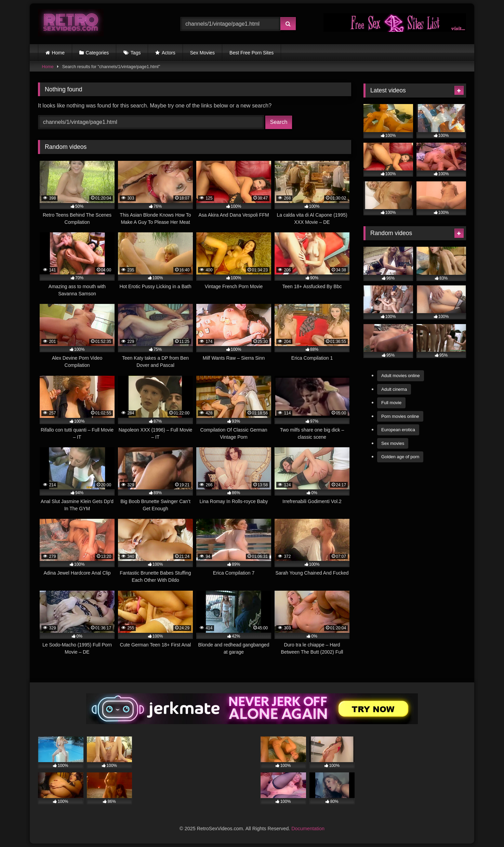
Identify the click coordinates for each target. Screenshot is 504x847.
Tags (136, 53)
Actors (169, 53)
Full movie (391, 403)
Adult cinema (394, 389)
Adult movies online (401, 376)
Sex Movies (202, 53)
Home (58, 53)
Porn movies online (400, 416)
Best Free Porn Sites (251, 53)
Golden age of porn (400, 457)
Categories (97, 53)
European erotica (398, 430)
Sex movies (393, 443)
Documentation (308, 829)
